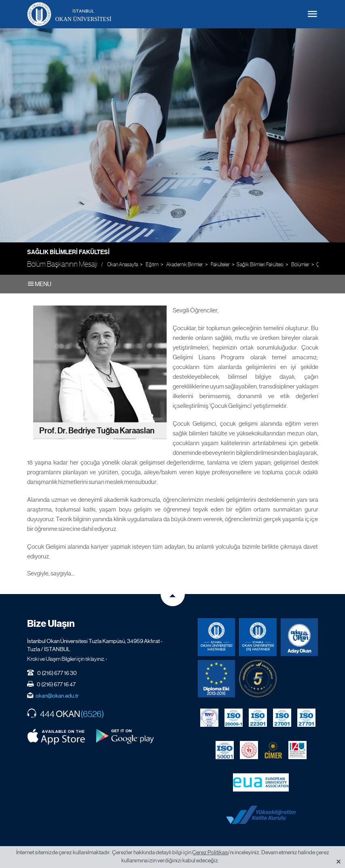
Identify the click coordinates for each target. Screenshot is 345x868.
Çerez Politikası (211, 852)
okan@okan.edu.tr (57, 696)
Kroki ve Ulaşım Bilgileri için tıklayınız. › (67, 659)
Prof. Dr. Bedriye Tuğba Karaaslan (97, 430)
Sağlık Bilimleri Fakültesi (68, 252)
